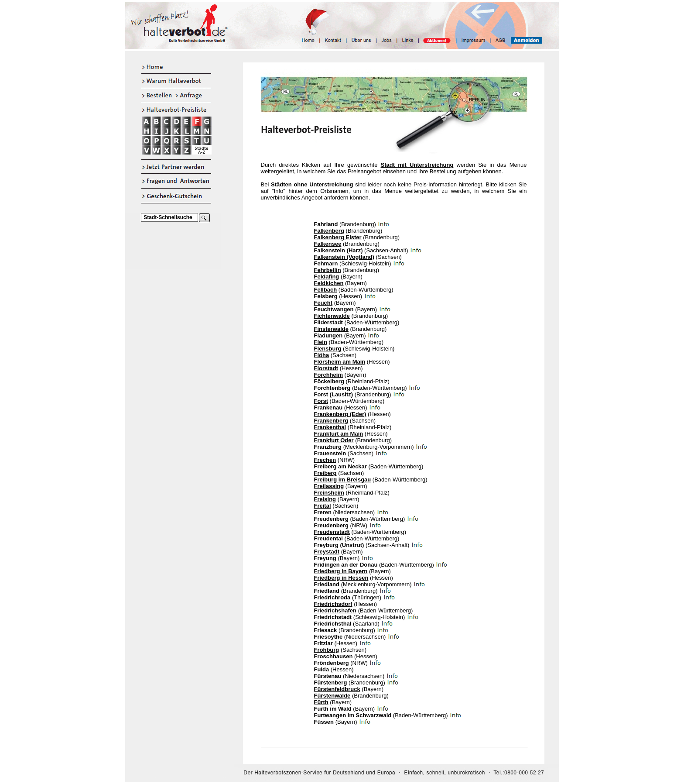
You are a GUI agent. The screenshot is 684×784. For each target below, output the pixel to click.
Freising (325, 499)
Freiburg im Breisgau (343, 480)
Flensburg (328, 349)
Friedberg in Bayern (341, 571)
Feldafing (327, 277)
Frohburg (327, 650)
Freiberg (325, 473)
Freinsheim (329, 493)
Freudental (328, 538)
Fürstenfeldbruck (337, 689)
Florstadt (326, 368)
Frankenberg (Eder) (340, 414)
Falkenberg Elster (338, 237)
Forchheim (328, 375)
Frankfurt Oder (334, 440)
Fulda (322, 669)
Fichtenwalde (332, 316)
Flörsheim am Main (340, 362)
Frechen (325, 460)
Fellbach (326, 290)
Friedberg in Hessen (341, 578)
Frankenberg (331, 421)
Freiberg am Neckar (340, 466)
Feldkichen (329, 283)
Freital (323, 506)
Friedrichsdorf (333, 604)
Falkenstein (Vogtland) (344, 257)
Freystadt (327, 552)
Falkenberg (329, 231)
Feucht (323, 303)
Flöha (322, 355)
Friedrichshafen (335, 610)
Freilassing (329, 486)
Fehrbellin (328, 270)
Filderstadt (328, 322)
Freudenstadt (332, 532)
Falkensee (328, 244)
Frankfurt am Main (339, 434)
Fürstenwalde (332, 696)
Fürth (321, 702)
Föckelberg (329, 381)
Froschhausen (333, 656)
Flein (321, 342)
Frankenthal (330, 427)
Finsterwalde (331, 329)
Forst (321, 401)
